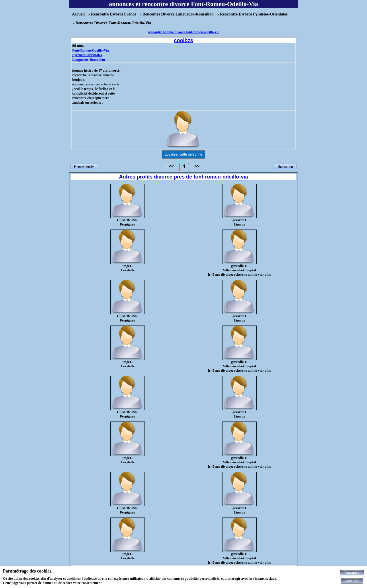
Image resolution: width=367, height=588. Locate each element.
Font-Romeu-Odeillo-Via (91, 50)
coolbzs (183, 40)
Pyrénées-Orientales (87, 55)
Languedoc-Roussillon (89, 60)
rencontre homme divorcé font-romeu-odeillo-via (183, 32)
